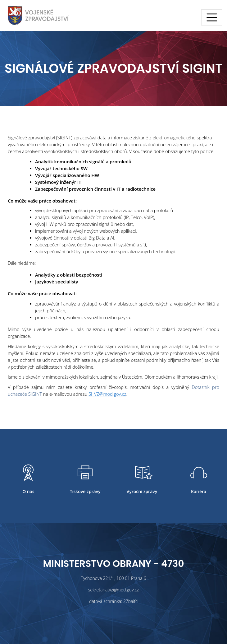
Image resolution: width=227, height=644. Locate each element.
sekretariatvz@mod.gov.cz (113, 590)
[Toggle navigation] (212, 17)
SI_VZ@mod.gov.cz (107, 394)
